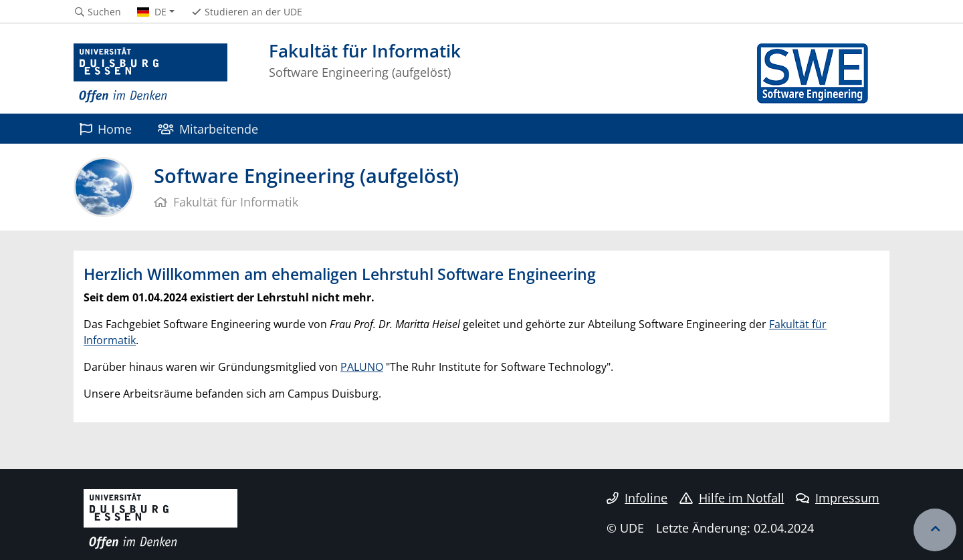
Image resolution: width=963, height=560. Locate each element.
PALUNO (362, 367)
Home (106, 129)
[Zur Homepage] (150, 74)
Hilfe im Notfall (732, 498)
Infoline (637, 498)
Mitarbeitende (208, 129)
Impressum (838, 498)
